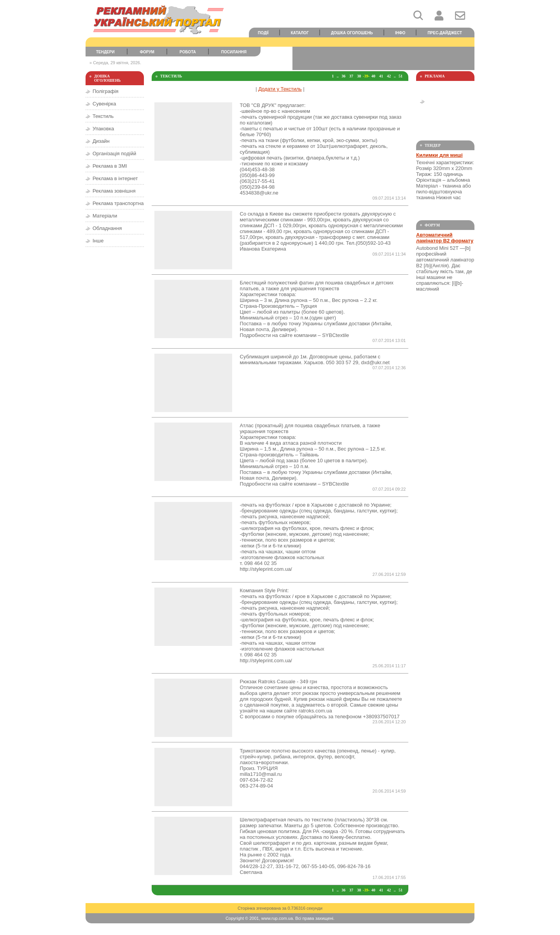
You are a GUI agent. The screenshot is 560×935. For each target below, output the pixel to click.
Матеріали (105, 216)
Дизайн (101, 141)
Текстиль (103, 116)
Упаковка (103, 129)
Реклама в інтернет (115, 178)
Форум (147, 52)
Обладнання (107, 228)
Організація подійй (114, 153)
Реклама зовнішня (114, 191)
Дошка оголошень (352, 33)
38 (359, 76)
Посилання (234, 52)
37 (351, 76)
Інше (98, 241)
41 (381, 76)
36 (343, 76)
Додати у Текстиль (280, 89)
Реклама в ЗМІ (110, 166)
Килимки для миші (439, 155)
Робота (188, 52)
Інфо (400, 33)
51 (401, 76)
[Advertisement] (383, 58)
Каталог (300, 33)
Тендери (105, 52)
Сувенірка (104, 104)
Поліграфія (106, 91)
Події (263, 33)
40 (373, 76)
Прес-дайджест (445, 33)
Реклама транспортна (118, 203)
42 (389, 76)
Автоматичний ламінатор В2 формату (445, 238)
